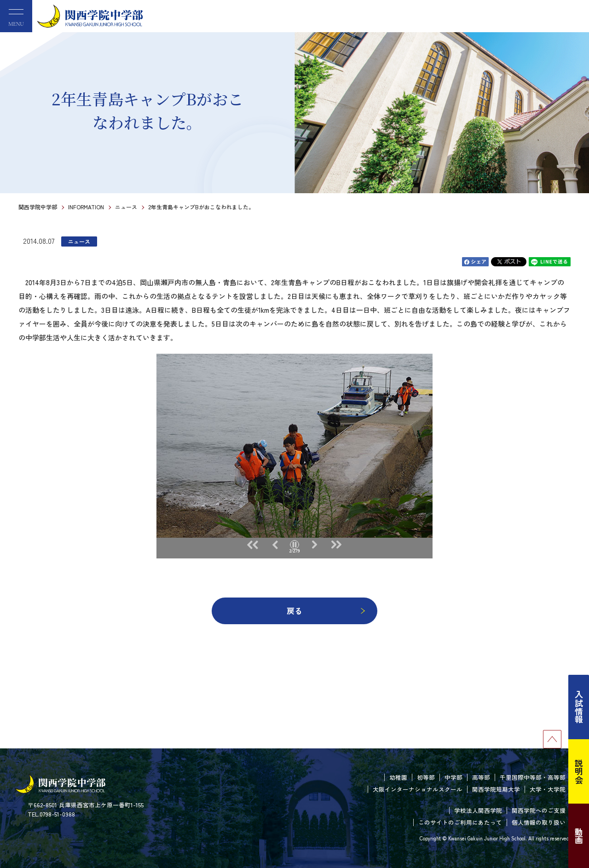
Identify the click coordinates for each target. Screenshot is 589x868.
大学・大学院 (548, 789)
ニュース (126, 207)
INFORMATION (86, 207)
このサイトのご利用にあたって (460, 822)
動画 (579, 836)
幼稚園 (398, 777)
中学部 (453, 777)
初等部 (426, 777)
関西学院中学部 (38, 207)
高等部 (481, 777)
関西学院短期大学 (496, 789)
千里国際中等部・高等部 (533, 777)
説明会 (579, 771)
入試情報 (579, 707)
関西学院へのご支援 (539, 810)
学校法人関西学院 (478, 810)
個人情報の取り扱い (539, 822)
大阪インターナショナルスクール (418, 789)
